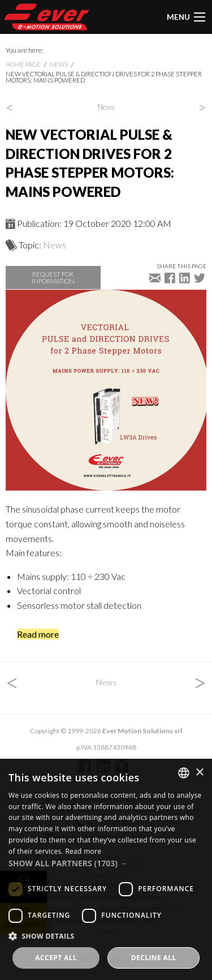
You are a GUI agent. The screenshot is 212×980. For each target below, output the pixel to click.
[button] (106, 863)
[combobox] (184, 773)
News (59, 64)
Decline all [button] (154, 958)
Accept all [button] (56, 958)
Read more (38, 634)
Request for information (53, 277)
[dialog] (106, 869)
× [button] (199, 773)
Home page (23, 64)
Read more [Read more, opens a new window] (83, 851)
